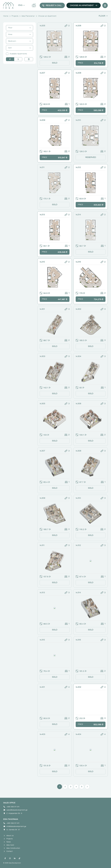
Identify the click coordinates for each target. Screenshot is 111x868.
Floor (103, 16)
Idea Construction (12, 848)
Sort (20, 48)
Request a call (52, 5)
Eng (22, 5)
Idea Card (9, 845)
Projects (15, 16)
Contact (8, 851)
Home (6, 16)
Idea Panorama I (28, 16)
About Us (9, 836)
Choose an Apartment (84, 5)
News (7, 842)
